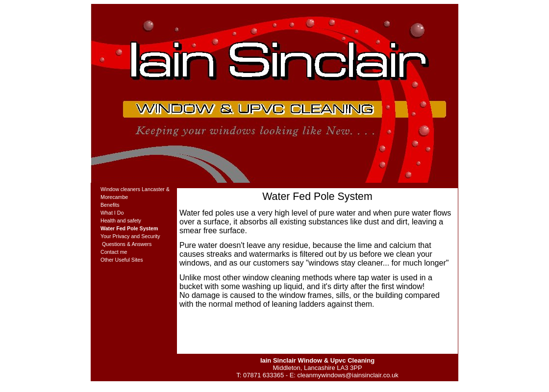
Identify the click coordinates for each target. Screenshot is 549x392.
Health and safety (121, 220)
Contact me (114, 252)
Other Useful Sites (122, 260)
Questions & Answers (126, 244)
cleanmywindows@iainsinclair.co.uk (348, 375)
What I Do (112, 213)
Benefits (110, 205)
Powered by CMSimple (325, 385)
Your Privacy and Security (130, 236)
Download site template (270, 385)
